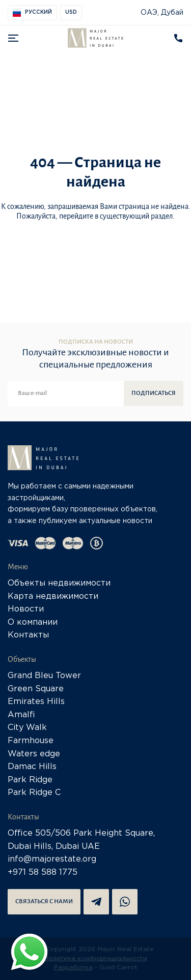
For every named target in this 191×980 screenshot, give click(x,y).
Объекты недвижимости (59, 583)
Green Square (36, 689)
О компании (33, 622)
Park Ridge (30, 780)
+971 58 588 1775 (43, 872)
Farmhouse (31, 741)
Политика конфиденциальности (95, 958)
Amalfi (21, 715)
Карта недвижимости (53, 596)
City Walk (27, 728)
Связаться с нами (44, 901)
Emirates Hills (36, 702)
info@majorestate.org (52, 859)
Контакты (28, 635)
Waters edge (34, 754)
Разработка (73, 968)
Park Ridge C (34, 793)
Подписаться (154, 393)
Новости (26, 609)
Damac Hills (32, 767)
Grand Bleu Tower (44, 676)
